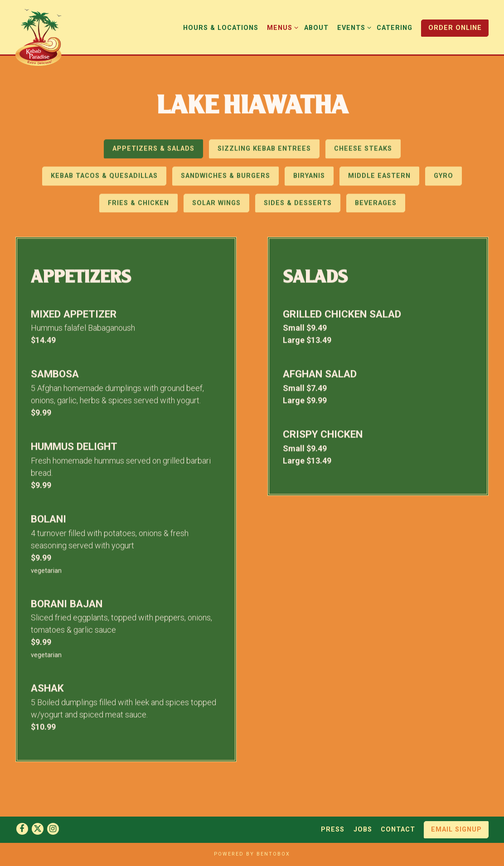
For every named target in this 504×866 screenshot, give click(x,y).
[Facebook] (22, 829)
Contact (398, 830)
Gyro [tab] (443, 178)
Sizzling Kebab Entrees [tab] (264, 151)
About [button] (316, 28)
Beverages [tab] (376, 205)
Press (333, 830)
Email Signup (456, 830)
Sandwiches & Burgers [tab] (225, 178)
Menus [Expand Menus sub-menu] (281, 27)
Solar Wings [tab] (216, 205)
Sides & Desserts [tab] (298, 205)
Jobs (363, 830)
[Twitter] (38, 829)
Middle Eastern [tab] (379, 178)
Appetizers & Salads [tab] (153, 151)
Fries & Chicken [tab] (138, 205)
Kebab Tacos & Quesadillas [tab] (104, 178)
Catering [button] (395, 28)
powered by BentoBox (252, 854)
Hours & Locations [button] (221, 28)
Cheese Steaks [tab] (363, 151)
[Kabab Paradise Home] (44, 36)
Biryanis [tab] (309, 178)
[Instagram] (53, 829)
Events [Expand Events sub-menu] (353, 27)
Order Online (455, 28)
